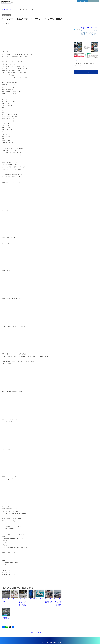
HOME (4, 9)
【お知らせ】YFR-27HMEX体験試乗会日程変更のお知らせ (49, 599)
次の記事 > (39, 631)
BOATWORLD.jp (53, 639)
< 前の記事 (32, 631)
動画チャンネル (10, 9)
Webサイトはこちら (86, 71)
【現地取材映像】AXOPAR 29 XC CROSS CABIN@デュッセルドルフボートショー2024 (23, 601)
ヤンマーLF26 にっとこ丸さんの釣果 (6, 599)
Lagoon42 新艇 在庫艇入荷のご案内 (40, 599)
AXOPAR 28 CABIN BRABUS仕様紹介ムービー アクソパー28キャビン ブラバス (57, 601)
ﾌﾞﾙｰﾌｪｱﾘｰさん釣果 (14, 598)
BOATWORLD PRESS (16, 4)
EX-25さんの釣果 (31, 598)
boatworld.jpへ (94, 1)
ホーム (45, 639)
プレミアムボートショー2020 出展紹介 (6, 617)
